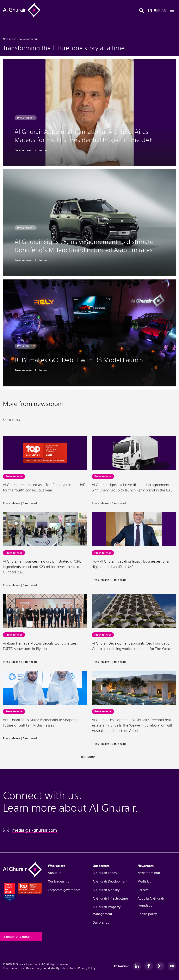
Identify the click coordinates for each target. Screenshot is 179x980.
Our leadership (59, 881)
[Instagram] (160, 966)
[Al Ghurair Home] (22, 10)
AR (164, 10)
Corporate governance (64, 890)
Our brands (101, 922)
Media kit (144, 881)
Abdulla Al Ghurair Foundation (151, 902)
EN (150, 10)
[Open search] (142, 10)
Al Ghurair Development (110, 881)
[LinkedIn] (137, 966)
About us (55, 873)
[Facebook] (149, 966)
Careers (143, 890)
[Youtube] (172, 966)
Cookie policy (147, 914)
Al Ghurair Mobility (106, 890)
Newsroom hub (149, 873)
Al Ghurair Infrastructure (110, 898)
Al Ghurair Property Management (107, 910)
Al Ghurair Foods (105, 873)
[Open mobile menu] (172, 10)
